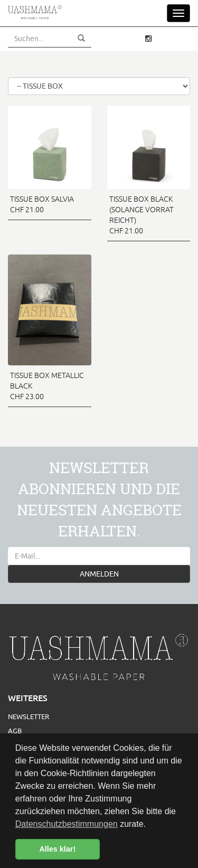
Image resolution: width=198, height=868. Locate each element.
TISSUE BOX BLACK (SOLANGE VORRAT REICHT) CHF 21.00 (142, 215)
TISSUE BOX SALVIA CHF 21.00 (42, 204)
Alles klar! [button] (57, 849)
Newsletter (29, 716)
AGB (15, 731)
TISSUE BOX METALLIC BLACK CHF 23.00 (47, 386)
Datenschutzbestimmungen (67, 824)
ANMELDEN (99, 574)
